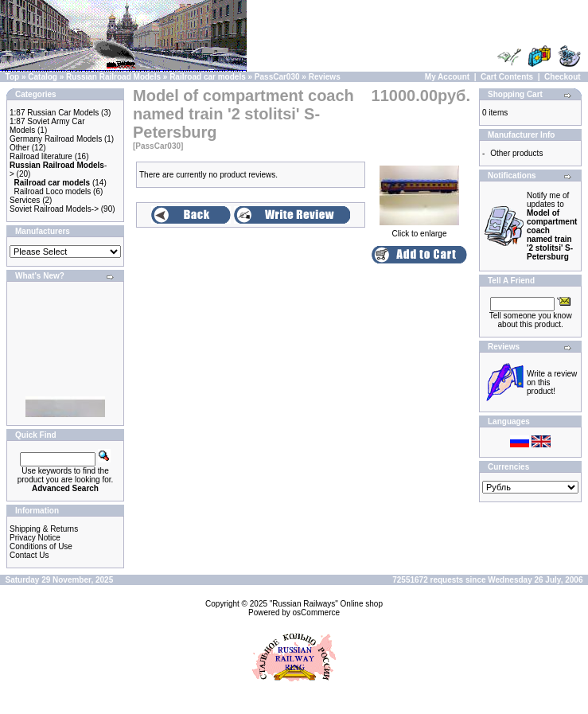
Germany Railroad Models (56, 139)
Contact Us (29, 555)
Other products (516, 153)
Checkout (563, 77)
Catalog (43, 77)
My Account (447, 77)
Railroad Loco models (53, 191)
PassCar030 (277, 77)
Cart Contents (507, 77)
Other (19, 148)
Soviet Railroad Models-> (54, 209)
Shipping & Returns (44, 529)
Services (25, 200)
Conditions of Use (41, 546)
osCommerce (316, 613)
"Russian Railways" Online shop (326, 604)
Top (13, 77)
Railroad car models (208, 77)
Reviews (325, 77)
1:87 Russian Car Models (54, 113)
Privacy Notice (35, 538)
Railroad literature (41, 156)
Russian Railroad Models (113, 77)
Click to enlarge (419, 230)
